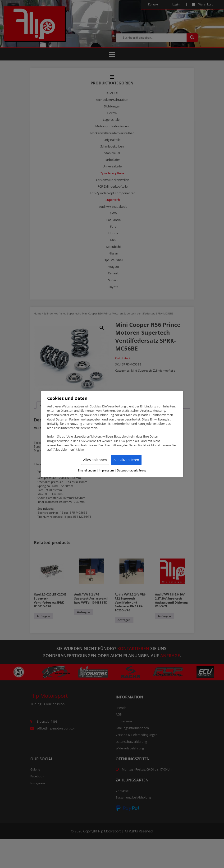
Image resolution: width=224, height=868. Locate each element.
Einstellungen (87, 471)
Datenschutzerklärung (132, 471)
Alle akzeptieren (126, 460)
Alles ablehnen (95, 460)
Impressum (106, 471)
